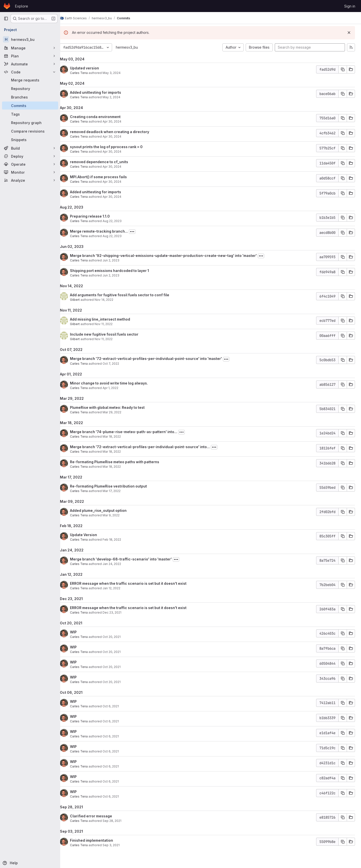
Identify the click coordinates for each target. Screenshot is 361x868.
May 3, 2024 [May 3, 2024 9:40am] (118, 73)
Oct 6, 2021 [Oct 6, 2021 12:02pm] (117, 721)
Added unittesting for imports (102, 92)
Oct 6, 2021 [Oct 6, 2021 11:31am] (117, 781)
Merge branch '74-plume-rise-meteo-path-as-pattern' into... (130, 432)
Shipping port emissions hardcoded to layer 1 (116, 271)
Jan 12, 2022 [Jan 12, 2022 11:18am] (118, 588)
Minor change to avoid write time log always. (115, 383)
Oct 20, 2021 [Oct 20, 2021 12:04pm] (118, 667)
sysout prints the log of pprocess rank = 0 (113, 147)
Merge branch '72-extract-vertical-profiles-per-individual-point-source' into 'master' (152, 359)
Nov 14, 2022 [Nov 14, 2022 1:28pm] (110, 300)
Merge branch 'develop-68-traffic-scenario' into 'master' (127, 559)
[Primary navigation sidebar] (6, 19)
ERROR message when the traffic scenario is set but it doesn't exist (134, 583)
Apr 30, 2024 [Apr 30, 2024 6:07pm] (118, 182)
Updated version (91, 68)
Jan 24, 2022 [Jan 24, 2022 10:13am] (118, 564)
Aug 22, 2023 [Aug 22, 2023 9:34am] (118, 221)
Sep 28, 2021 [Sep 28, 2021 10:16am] (118, 821)
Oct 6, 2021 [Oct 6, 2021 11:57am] (117, 736)
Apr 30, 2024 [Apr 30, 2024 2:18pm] (118, 197)
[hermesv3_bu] (30, 39)
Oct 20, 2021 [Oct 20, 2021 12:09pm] (118, 652)
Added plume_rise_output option (105, 510)
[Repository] (30, 88)
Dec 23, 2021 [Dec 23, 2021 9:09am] (118, 612)
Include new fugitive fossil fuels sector (110, 334)
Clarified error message (97, 816)
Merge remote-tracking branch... (105, 231)
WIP (80, 632)
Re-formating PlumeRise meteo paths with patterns (121, 462)
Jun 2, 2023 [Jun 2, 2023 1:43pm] (117, 260)
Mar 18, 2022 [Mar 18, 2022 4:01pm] (118, 467)
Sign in (350, 6)
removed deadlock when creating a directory (116, 132)
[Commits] (30, 106)
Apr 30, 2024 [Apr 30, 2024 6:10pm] (118, 121)
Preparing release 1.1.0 (96, 216)
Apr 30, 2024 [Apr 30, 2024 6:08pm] (118, 167)
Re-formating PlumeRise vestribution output (115, 486)
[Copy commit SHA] (343, 69)
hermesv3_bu (133, 47)
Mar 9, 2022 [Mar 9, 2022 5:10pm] (117, 515)
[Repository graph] (30, 123)
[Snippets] (30, 140)
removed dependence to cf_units (105, 162)
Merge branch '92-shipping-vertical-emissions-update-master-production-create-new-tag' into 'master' (170, 256)
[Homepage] (7, 6)
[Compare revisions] (30, 131)
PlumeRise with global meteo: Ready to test (114, 407)
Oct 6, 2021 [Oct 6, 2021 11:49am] (117, 751)
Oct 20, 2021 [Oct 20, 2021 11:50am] (118, 682)
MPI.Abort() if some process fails (105, 177)
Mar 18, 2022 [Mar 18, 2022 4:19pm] (118, 437)
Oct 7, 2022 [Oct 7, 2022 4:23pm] (117, 364)
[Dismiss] (349, 33)
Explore (22, 6)
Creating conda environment (102, 117)
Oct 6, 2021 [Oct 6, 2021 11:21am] (117, 796)
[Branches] (30, 97)
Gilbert (81, 300)
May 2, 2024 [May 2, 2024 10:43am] (118, 97)
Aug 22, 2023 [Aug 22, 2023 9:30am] (118, 236)
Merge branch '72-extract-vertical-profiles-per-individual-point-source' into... (146, 447)
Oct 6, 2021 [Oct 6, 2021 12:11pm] (117, 706)
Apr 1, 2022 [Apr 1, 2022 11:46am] (117, 388)
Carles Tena (85, 73)
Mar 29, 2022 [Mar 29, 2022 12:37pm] (118, 412)
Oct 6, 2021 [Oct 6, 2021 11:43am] (117, 766)
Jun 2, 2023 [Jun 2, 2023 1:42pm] (117, 275)
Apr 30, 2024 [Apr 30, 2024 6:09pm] (118, 136)
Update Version (90, 535)
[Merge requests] (30, 80)
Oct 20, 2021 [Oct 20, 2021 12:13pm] (118, 637)
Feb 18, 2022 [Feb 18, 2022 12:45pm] (118, 540)
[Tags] (30, 114)
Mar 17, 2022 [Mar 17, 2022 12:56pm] (118, 491)
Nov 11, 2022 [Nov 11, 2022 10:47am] (110, 339)
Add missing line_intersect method (106, 319)
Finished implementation (98, 840)
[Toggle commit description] (138, 232)
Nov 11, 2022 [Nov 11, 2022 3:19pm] (110, 324)
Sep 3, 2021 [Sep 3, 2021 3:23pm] (117, 845)
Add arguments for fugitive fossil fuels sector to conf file (126, 295)
